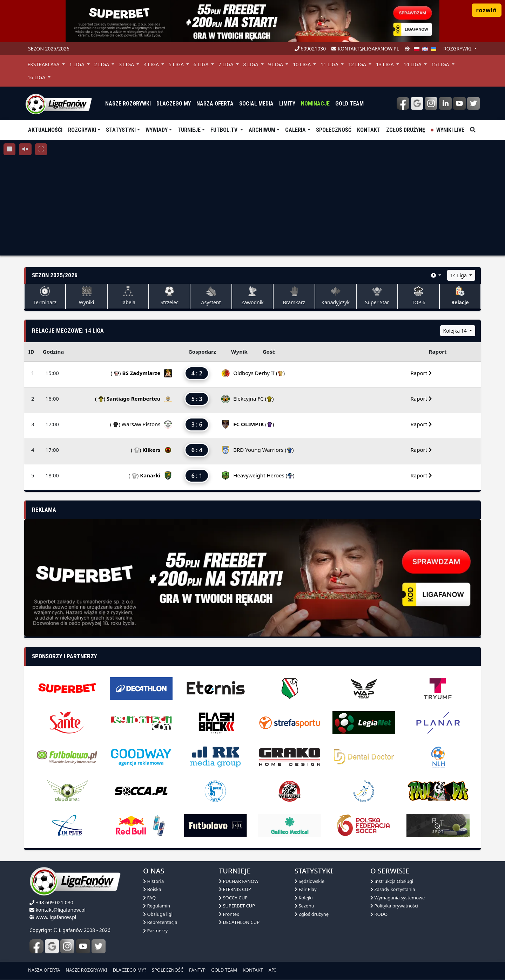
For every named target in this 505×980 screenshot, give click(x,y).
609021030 (310, 49)
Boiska (152, 889)
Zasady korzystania (393, 889)
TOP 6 (419, 296)
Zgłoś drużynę (406, 130)
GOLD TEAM (224, 970)
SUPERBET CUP (237, 906)
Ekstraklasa (44, 64)
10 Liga (302, 64)
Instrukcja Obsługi (392, 881)
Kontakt (369, 130)
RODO (379, 914)
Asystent (211, 296)
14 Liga (413, 64)
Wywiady (157, 130)
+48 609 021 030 (55, 902)
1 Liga (78, 64)
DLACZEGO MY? (130, 970)
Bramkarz (294, 296)
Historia (153, 881)
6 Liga (202, 64)
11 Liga (330, 64)
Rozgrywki (82, 130)
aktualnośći (45, 130)
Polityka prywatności (394, 906)
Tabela (128, 296)
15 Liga (441, 64)
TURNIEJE (189, 130)
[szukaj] (473, 130)
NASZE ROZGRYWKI (86, 970)
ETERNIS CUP (235, 889)
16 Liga (37, 77)
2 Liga (102, 64)
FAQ (149, 898)
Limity (287, 104)
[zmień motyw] (407, 49)
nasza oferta (215, 104)
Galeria (295, 130)
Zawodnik (252, 296)
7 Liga (227, 64)
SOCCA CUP (233, 898)
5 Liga (177, 64)
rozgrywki (458, 49)
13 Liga (386, 64)
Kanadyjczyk (336, 296)
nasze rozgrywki (128, 104)
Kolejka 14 (456, 331)
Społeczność (334, 130)
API (272, 970)
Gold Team (349, 104)
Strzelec (170, 296)
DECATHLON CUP (239, 922)
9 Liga (276, 64)
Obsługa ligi (158, 914)
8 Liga (252, 64)
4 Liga (152, 64)
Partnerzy (155, 931)
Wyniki (87, 296)
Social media (256, 104)
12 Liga (358, 64)
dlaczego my (174, 104)
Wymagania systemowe (398, 898)
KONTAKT (253, 970)
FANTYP (197, 970)
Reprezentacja (160, 922)
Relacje (460, 296)
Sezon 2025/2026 (49, 49)
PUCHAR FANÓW (239, 881)
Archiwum (262, 130)
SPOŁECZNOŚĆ (168, 970)
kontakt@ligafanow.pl (365, 49)
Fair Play (306, 889)
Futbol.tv (225, 130)
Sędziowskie (309, 881)
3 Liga (127, 64)
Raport (421, 373)
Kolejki (304, 898)
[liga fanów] (59, 103)
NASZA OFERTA (44, 970)
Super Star (377, 296)
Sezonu (304, 906)
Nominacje (315, 104)
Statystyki (121, 130)
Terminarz (45, 296)
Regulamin (157, 906)
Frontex (229, 914)
